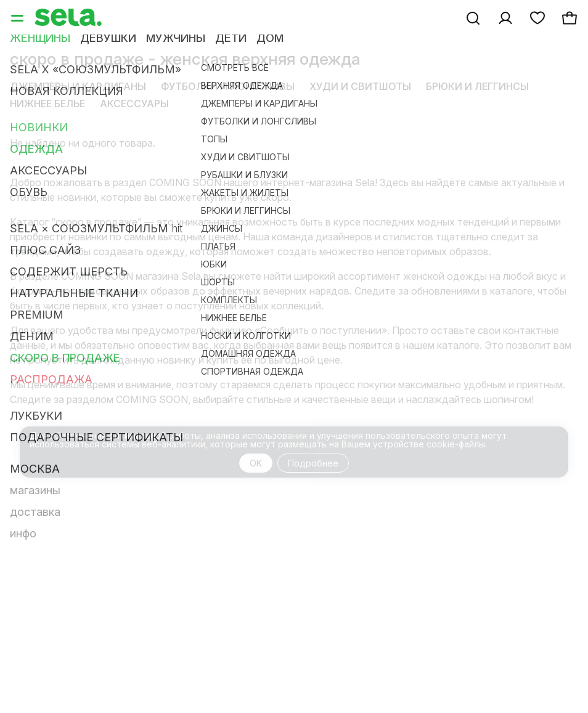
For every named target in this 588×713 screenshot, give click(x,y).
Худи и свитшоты (360, 86)
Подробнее (313, 463)
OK (256, 463)
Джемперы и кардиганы (78, 86)
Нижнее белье (47, 104)
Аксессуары (134, 104)
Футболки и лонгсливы (228, 86)
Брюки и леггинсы (477, 86)
